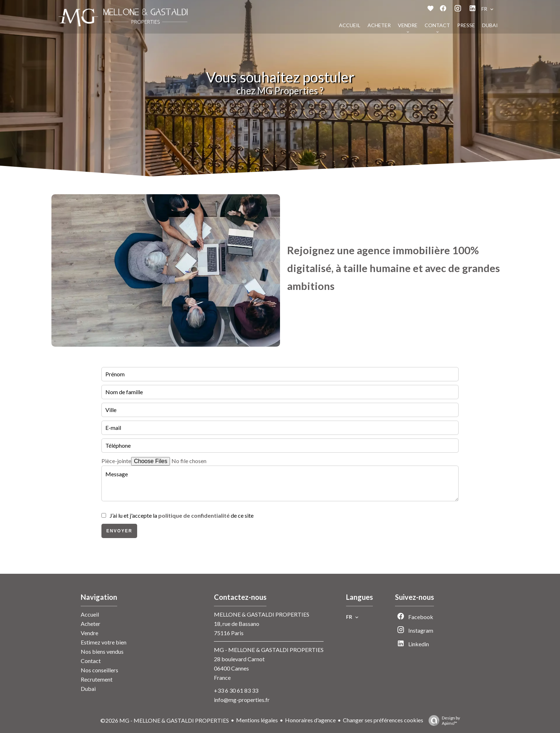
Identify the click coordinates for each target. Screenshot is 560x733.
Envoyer (119, 531)
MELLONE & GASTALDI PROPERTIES (262, 614)
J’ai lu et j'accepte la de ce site (182, 515)
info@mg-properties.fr (242, 700)
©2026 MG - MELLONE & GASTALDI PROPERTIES (165, 720)
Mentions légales (257, 720)
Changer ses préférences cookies (383, 720)
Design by (442, 721)
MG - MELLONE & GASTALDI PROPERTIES (269, 650)
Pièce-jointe (116, 461)
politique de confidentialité (194, 515)
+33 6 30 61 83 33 (236, 690)
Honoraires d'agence (310, 720)
